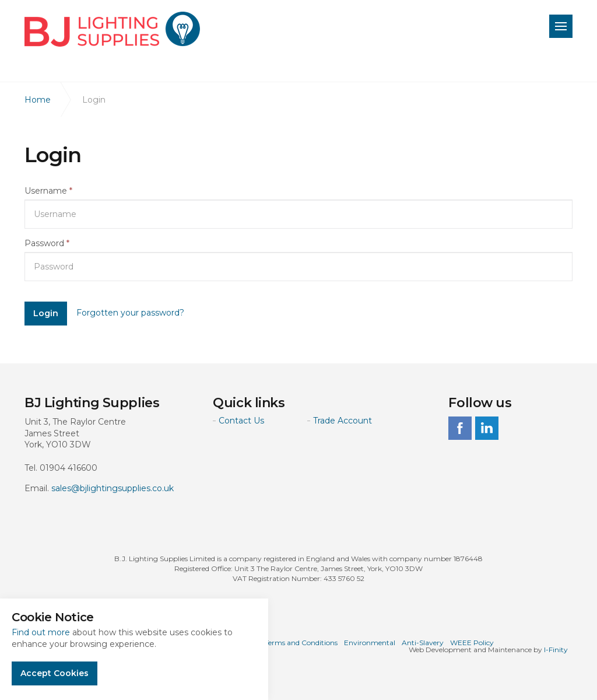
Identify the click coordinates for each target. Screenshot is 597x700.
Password (47, 243)
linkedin (487, 428)
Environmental (370, 643)
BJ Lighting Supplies (112, 29)
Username (48, 191)
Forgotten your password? (130, 313)
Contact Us (241, 421)
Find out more (41, 632)
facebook (460, 428)
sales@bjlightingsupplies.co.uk (113, 488)
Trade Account (343, 421)
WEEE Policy (472, 643)
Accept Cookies (55, 673)
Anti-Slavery (423, 643)
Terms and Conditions (301, 643)
